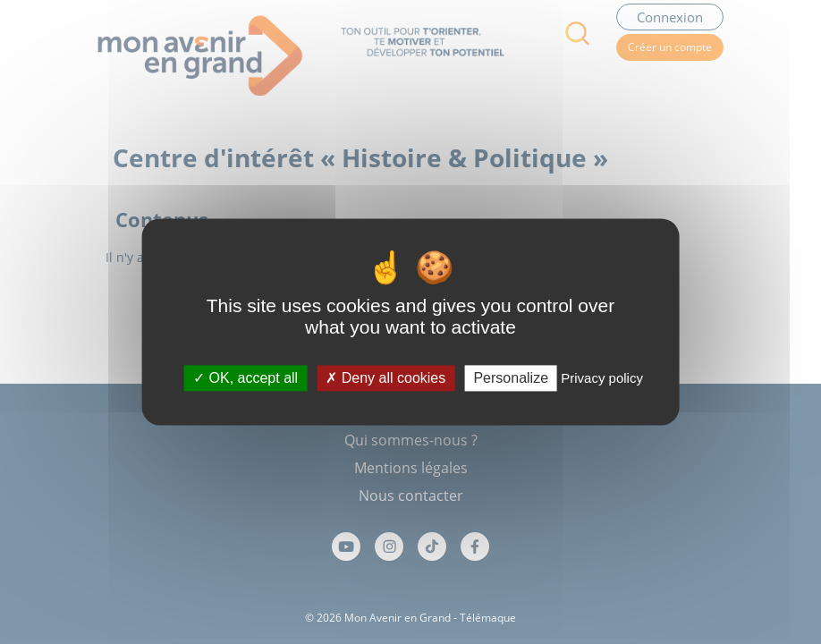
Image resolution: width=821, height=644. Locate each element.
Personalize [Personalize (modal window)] (511, 378)
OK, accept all (245, 378)
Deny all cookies (385, 378)
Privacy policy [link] (602, 378)
